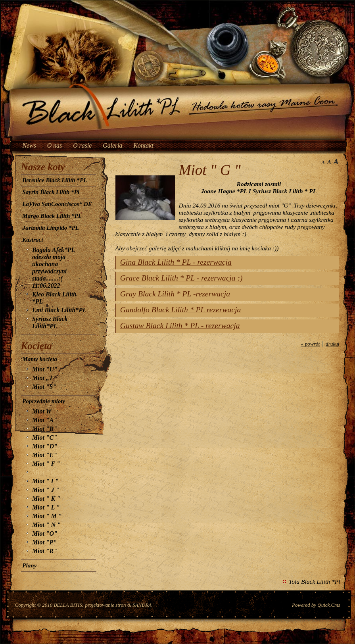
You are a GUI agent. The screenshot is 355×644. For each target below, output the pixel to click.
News (29, 145)
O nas (55, 145)
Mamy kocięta (40, 359)
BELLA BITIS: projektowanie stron (90, 605)
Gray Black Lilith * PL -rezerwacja (175, 294)
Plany (29, 565)
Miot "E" (45, 455)
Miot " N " (46, 525)
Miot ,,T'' (44, 378)
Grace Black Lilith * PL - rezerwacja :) (181, 278)
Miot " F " (46, 464)
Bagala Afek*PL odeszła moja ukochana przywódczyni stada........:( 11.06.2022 (54, 268)
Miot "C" (45, 437)
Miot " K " (46, 499)
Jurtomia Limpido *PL (51, 228)
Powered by (316, 605)
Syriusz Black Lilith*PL (50, 322)
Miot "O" (45, 533)
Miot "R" (45, 551)
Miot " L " (46, 507)
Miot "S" (44, 387)
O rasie (82, 145)
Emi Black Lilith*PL (59, 310)
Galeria (112, 145)
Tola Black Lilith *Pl (314, 582)
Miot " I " (45, 481)
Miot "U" (45, 369)
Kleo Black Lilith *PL (54, 298)
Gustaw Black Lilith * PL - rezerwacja (180, 326)
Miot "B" (45, 429)
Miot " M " (47, 516)
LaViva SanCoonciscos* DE (57, 204)
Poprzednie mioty (44, 401)
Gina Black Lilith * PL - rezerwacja (176, 262)
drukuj (332, 344)
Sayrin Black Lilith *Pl (51, 192)
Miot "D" (45, 446)
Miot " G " (46, 472)
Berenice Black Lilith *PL (55, 180)
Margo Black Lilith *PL (52, 216)
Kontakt (144, 145)
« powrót (310, 344)
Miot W (42, 411)
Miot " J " (46, 490)
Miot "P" (44, 542)
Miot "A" (45, 420)
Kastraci (33, 240)
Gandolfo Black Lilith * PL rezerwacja (180, 310)
